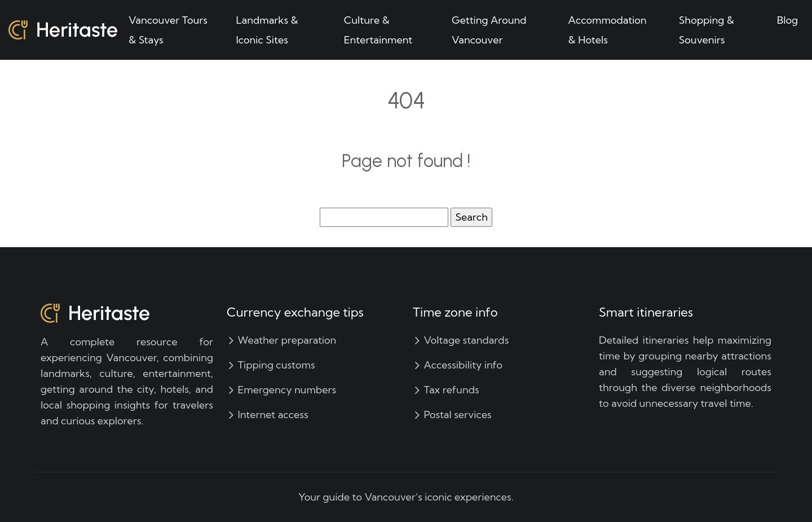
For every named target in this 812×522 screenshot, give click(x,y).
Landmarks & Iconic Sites (267, 30)
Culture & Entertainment (378, 30)
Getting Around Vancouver (489, 30)
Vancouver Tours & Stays (168, 30)
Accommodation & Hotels (608, 30)
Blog (787, 20)
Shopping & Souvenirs (707, 30)
